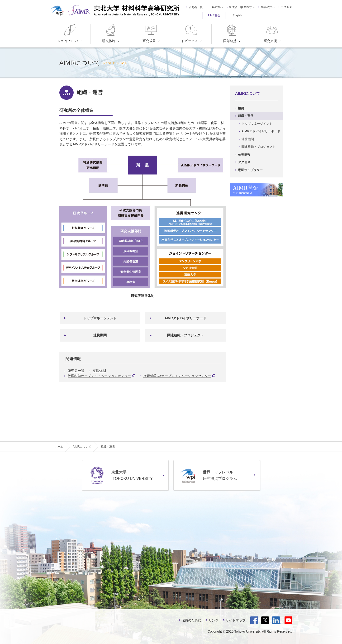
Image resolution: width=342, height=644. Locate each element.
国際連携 (231, 33)
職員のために (191, 620)
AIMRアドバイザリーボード (185, 318)
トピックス (190, 33)
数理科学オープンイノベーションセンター (101, 376)
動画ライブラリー (250, 170)
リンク (214, 620)
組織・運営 (246, 116)
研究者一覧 (196, 7)
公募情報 (244, 155)
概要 (241, 108)
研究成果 (150, 33)
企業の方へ (268, 7)
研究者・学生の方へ (242, 7)
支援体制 (99, 371)
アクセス (286, 7)
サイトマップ (236, 620)
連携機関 (100, 335)
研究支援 (271, 33)
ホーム (59, 447)
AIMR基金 (214, 15)
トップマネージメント (100, 318)
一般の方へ (216, 7)
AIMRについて (68, 33)
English (237, 15)
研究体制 (110, 33)
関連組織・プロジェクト (185, 335)
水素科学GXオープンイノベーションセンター (179, 376)
